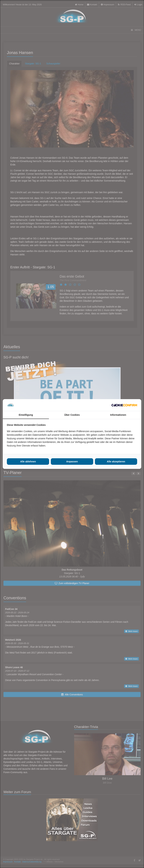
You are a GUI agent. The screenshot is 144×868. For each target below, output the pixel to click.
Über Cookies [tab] (72, 415)
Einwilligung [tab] (26, 415)
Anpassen (72, 462)
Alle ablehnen (28, 462)
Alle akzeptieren (116, 462)
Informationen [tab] (118, 415)
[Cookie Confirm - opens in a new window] (124, 405)
